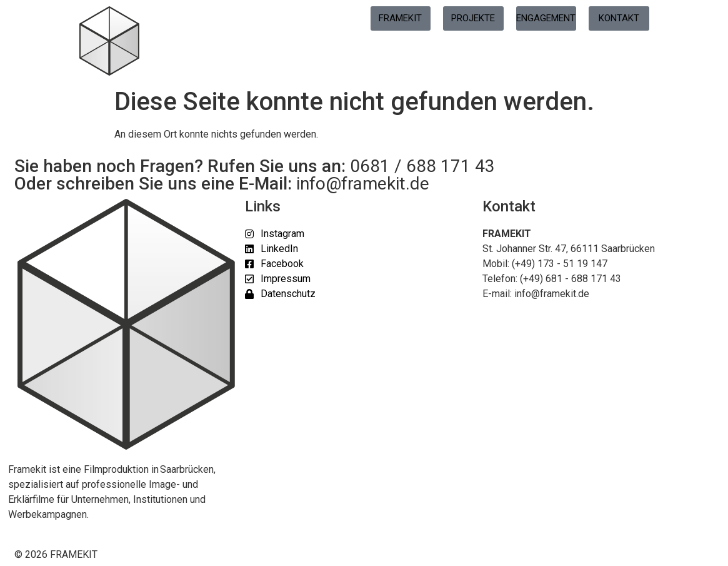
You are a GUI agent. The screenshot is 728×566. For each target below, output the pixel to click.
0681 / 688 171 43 (422, 166)
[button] (27, 538)
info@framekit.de (363, 184)
